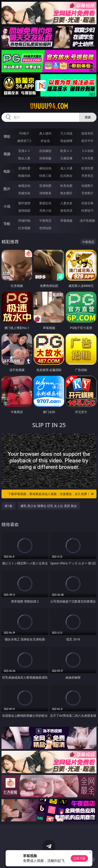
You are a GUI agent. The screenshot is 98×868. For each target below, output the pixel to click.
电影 (7, 171)
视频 (7, 154)
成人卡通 (66, 168)
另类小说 (45, 210)
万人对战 (66, 133)
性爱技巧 (87, 210)
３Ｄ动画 (87, 151)
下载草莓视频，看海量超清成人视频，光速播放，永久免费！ (51, 494)
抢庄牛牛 (87, 141)
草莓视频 (66, 220)
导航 (7, 224)
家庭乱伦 (45, 203)
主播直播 (66, 158)
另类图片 (87, 193)
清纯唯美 (45, 193)
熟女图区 (66, 193)
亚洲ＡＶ (24, 151)
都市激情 (24, 203)
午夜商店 (45, 220)
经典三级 (45, 176)
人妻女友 (66, 203)
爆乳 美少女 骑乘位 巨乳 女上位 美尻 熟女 (49, 506)
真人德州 (45, 133)
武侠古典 (87, 203)
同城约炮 (24, 220)
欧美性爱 (87, 168)
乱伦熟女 (66, 176)
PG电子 (24, 133)
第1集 (8, 506)
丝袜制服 (45, 158)
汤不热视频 (87, 220)
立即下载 (79, 858)
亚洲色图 (45, 186)
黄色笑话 (66, 210)
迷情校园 (24, 210)
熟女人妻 (24, 158)
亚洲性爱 (24, 168)
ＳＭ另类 (87, 158)
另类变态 (87, 176)
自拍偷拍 (45, 151)
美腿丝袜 (24, 193)
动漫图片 (87, 186)
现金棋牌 (66, 141)
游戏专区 (87, 133)
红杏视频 (24, 228)
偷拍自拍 (45, 168)
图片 (7, 189)
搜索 (88, 117)
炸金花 (45, 141)
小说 (7, 206)
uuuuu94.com (49, 106)
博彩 (7, 136)
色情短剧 (45, 228)
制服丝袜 (24, 176)
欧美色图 (66, 186)
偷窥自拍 (24, 186)
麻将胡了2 (24, 141)
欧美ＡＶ (66, 151)
